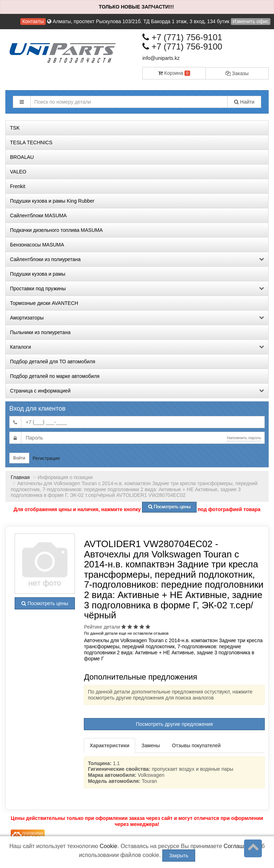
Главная (20, 477)
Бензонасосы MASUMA (37, 245)
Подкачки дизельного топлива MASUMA (56, 230)
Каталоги (137, 347)
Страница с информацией (137, 391)
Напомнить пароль (244, 438)
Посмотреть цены (45, 603)
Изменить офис (251, 21)
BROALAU (22, 157)
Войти (19, 458)
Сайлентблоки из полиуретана (137, 259)
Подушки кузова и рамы (38, 274)
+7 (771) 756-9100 (182, 46)
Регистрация (46, 458)
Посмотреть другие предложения (174, 724)
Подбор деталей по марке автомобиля (55, 376)
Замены (151, 745)
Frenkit (18, 186)
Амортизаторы (137, 318)
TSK (15, 128)
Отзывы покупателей (196, 745)
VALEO (18, 172)
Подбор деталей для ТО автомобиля (53, 362)
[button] (22, 102)
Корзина (174, 73)
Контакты (33, 21)
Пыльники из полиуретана (40, 332)
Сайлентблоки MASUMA (38, 215)
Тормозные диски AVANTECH (44, 303)
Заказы (237, 73)
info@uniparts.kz (161, 58)
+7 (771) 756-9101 (182, 37)
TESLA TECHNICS (31, 142)
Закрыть (179, 856)
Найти (244, 102)
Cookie (108, 846)
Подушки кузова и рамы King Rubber (52, 201)
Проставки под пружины (137, 289)
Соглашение (240, 846)
